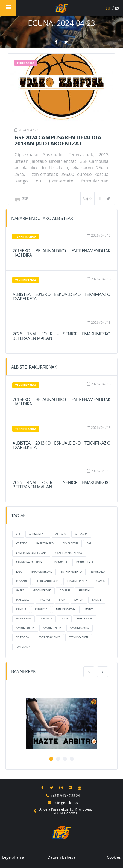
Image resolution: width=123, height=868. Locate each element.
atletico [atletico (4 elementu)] (22, 543)
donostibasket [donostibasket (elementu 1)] (86, 562)
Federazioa (26, 63)
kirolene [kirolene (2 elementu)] (41, 609)
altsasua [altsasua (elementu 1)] (81, 534)
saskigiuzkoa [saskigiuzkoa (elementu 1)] (52, 628)
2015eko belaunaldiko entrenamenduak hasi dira (61, 253)
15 (109, 235)
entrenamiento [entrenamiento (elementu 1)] (71, 572)
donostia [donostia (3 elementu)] (61, 562)
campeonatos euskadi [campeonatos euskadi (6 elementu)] (31, 562)
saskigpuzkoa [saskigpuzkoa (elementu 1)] (80, 628)
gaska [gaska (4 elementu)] (20, 591)
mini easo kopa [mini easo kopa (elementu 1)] (66, 609)
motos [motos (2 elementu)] (89, 609)
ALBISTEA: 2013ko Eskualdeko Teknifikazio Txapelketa (61, 297)
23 (36, 130)
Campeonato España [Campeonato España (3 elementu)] (69, 553)
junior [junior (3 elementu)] (79, 600)
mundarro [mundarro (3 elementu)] (24, 619)
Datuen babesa (61, 857)
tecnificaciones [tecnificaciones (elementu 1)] (49, 637)
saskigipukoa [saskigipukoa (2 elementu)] (25, 628)
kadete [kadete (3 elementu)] (97, 600)
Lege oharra (13, 857)
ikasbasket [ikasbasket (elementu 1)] (23, 600)
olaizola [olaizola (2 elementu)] (46, 619)
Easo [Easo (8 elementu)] (19, 572)
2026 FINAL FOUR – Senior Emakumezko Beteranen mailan (61, 336)
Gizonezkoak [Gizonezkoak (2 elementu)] (42, 591)
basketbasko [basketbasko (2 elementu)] (45, 543)
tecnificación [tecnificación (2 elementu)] (79, 637)
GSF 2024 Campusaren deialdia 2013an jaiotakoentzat (58, 140)
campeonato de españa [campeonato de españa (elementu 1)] (31, 553)
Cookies (114, 857)
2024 (22, 130)
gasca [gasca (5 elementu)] (101, 581)
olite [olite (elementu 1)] (64, 619)
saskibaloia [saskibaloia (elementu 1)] (85, 619)
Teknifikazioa (26, 237)
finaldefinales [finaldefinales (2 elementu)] (77, 581)
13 (109, 279)
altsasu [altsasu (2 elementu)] (61, 534)
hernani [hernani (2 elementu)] (85, 591)
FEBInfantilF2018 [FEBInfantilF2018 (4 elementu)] (47, 581)
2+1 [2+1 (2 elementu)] (18, 534)
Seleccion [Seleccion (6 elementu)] (23, 637)
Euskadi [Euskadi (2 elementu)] (21, 581)
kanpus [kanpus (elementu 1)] (21, 609)
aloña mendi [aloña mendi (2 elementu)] (38, 534)
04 (30, 130)
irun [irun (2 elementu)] (62, 600)
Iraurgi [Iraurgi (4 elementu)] (45, 600)
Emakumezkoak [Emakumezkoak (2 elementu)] (42, 572)
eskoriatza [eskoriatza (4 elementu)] (98, 572)
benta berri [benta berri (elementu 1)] (70, 543)
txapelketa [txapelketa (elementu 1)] (23, 647)
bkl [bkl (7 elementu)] (89, 543)
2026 (95, 235)
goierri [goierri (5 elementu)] (65, 591)
